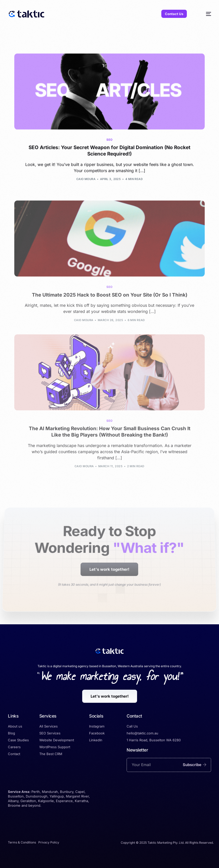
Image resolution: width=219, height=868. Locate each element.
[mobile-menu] (204, 14)
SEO (109, 141)
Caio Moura (86, 180)
